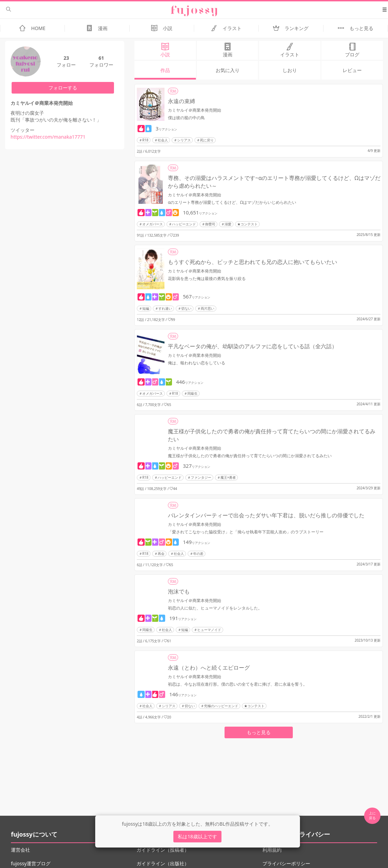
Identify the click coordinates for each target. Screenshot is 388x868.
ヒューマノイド (209, 630)
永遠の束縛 (182, 101)
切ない (186, 308)
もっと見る (259, 732)
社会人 (163, 140)
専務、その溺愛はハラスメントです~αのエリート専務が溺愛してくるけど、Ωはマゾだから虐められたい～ (274, 182)
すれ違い (165, 308)
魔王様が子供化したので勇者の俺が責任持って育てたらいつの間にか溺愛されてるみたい (272, 435)
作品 (165, 70)
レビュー (352, 70)
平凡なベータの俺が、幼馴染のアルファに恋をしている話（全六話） (253, 346)
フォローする (63, 88)
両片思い (207, 308)
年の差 (198, 554)
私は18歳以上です (197, 836)
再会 (161, 554)
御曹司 (210, 224)
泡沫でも (179, 591)
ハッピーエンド (184, 224)
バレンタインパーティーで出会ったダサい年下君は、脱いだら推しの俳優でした (266, 515)
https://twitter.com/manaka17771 (48, 137)
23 (66, 58)
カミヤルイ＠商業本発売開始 (195, 110)
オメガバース (153, 224)
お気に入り (228, 70)
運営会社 (20, 850)
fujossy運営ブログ (31, 863)
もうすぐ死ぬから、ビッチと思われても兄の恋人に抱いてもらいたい (253, 262)
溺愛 (228, 224)
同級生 (192, 393)
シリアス (184, 140)
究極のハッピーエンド (221, 706)
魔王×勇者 (228, 477)
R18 (145, 140)
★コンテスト (247, 224)
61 (101, 58)
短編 (146, 308)
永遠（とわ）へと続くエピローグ (209, 668)
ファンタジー (201, 477)
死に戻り (207, 140)
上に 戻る (372, 815)
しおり (290, 70)
